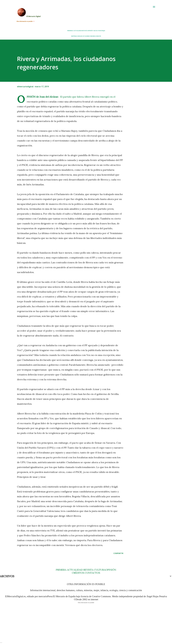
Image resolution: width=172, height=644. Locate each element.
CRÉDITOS (78, 573)
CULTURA (100, 570)
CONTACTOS (92, 573)
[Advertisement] (73, 624)
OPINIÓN (90, 31)
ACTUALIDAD (78, 31)
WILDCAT (81, 36)
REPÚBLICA (75, 36)
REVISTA (85, 31)
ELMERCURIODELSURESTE (93, 36)
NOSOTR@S (102, 31)
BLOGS (96, 31)
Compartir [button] (118, 553)
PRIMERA (70, 31)
